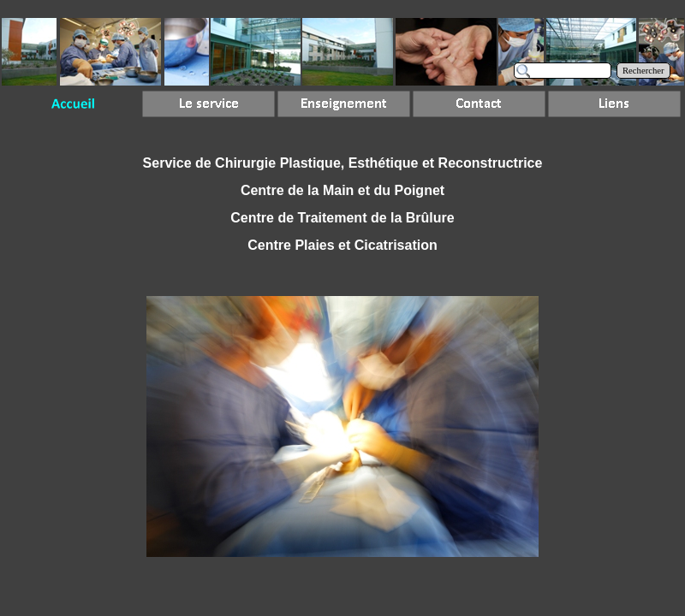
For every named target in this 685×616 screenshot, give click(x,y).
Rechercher (643, 71)
